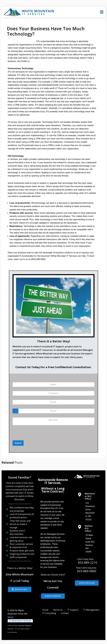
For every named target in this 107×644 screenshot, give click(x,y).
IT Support (73, 610)
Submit (18, 443)
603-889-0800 (87, 571)
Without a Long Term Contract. (53, 490)
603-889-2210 (88, 562)
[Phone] (53, 411)
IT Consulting (49, 613)
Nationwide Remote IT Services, (53, 481)
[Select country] (15, 411)
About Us (58, 610)
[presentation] (24, 436)
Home (45, 610)
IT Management (91, 610)
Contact (65, 613)
